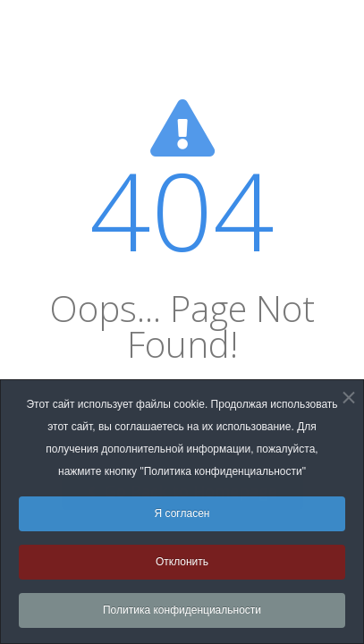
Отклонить (182, 566)
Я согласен (182, 518)
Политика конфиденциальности (182, 614)
